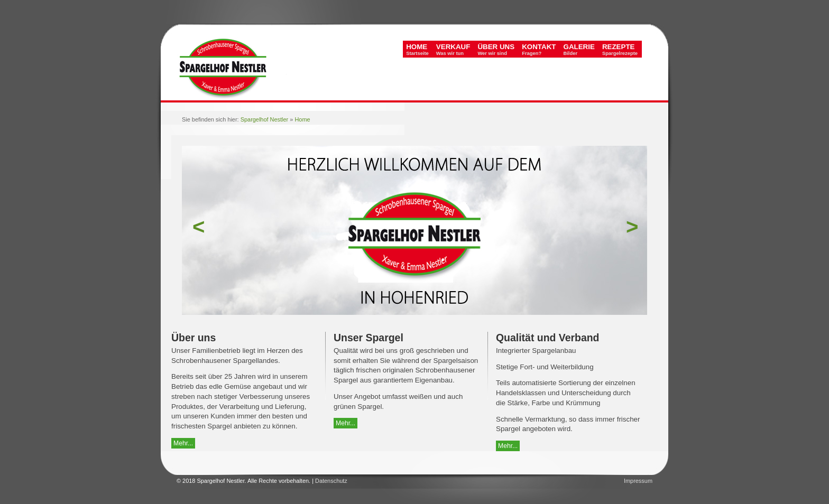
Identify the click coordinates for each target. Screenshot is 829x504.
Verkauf (453, 49)
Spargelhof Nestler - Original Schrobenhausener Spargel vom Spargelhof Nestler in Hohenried (231, 74)
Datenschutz (331, 481)
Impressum (638, 481)
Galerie (579, 49)
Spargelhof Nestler (265, 119)
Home (417, 49)
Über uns (496, 49)
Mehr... (183, 443)
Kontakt (539, 49)
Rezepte (620, 49)
